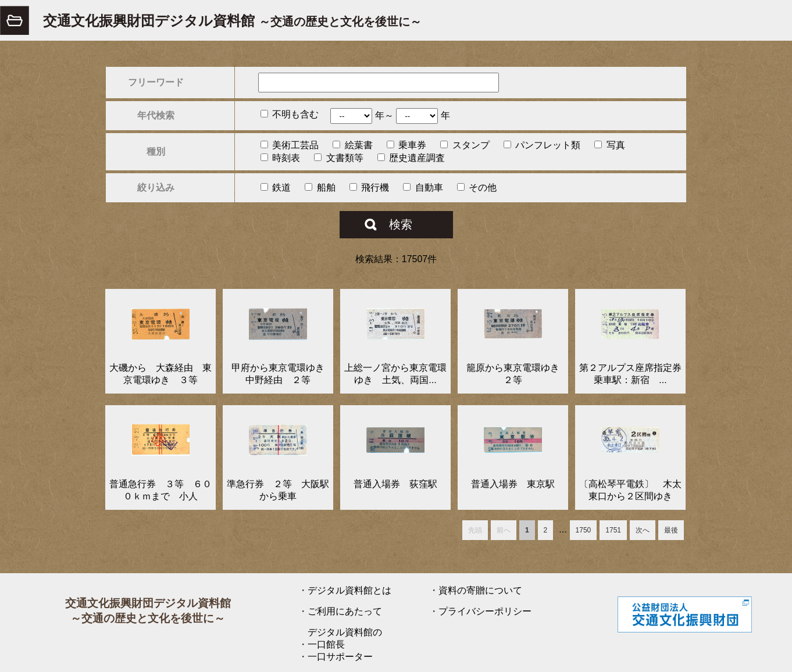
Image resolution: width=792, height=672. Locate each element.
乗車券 (406, 145)
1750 (584, 530)
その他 (477, 187)
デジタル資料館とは (349, 590)
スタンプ (465, 145)
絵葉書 (352, 145)
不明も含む (290, 114)
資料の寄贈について (480, 590)
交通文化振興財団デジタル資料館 (232, 21)
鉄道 (276, 187)
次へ (643, 530)
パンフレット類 (542, 145)
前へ (504, 530)
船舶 (320, 187)
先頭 (475, 530)
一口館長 (326, 644)
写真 (609, 145)
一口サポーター (340, 657)
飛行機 (369, 187)
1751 (613, 530)
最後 (671, 530)
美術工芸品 (290, 145)
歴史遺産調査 (411, 158)
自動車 (423, 187)
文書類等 (338, 158)
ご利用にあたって (345, 611)
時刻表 (280, 158)
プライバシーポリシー (485, 611)
